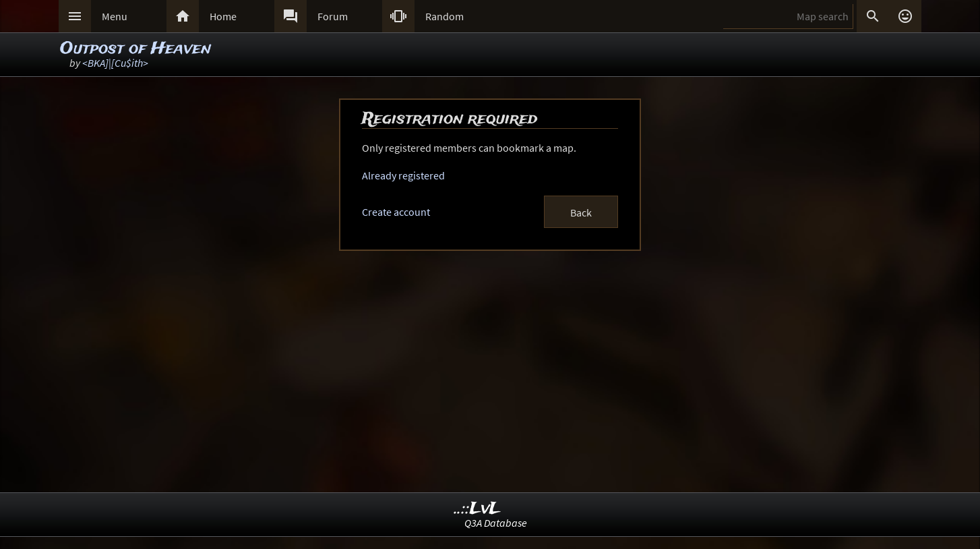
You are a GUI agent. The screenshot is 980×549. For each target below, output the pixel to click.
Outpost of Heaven (135, 49)
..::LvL (478, 509)
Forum (333, 16)
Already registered (403, 175)
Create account (396, 212)
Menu (115, 16)
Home (223, 16)
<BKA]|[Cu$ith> (115, 63)
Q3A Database (496, 523)
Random (445, 16)
